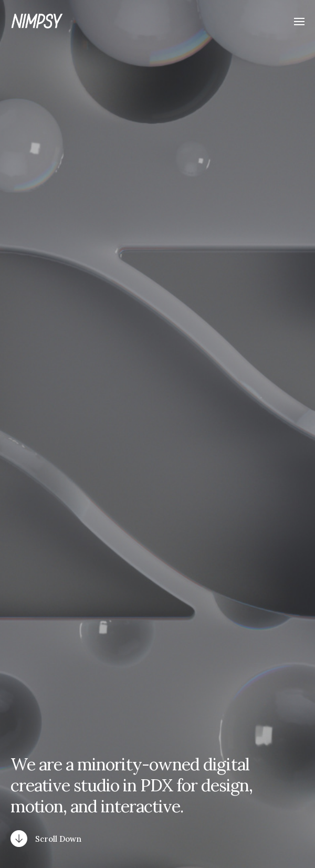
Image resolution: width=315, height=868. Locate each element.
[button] (300, 21)
